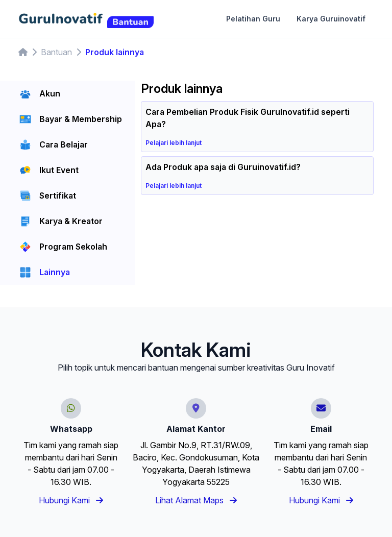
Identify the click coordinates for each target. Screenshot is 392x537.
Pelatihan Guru (253, 19)
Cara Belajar (64, 144)
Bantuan (56, 52)
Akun (50, 93)
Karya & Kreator (71, 221)
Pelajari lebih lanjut (177, 143)
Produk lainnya (115, 52)
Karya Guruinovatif (331, 19)
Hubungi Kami (71, 500)
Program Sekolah (73, 247)
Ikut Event (59, 170)
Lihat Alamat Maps (196, 500)
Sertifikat (58, 196)
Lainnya (55, 272)
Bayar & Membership (81, 119)
